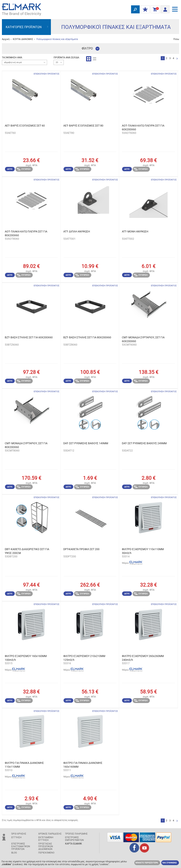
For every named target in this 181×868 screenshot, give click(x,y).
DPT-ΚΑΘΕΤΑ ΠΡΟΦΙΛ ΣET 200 (81, 549)
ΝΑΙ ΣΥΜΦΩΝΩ (170, 863)
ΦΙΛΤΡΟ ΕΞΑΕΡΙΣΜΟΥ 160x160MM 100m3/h (26, 658)
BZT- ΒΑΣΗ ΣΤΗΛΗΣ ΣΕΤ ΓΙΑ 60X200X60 (29, 337)
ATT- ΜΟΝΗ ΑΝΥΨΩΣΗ (135, 231)
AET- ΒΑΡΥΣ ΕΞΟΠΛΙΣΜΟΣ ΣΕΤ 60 (25, 126)
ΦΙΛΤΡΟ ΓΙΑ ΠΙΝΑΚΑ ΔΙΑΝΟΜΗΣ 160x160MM (83, 765)
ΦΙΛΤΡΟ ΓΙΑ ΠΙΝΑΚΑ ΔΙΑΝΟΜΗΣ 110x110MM (24, 765)
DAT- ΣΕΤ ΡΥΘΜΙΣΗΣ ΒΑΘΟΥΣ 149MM (86, 443)
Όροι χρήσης (19, 834)
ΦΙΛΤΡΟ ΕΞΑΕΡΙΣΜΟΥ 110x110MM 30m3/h (143, 551)
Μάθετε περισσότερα (147, 863)
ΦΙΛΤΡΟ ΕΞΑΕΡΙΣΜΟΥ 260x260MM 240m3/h (143, 658)
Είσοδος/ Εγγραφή (164, 9)
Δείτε (10, 169)
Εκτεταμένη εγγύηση (46, 839)
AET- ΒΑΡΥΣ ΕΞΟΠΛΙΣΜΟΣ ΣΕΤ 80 (83, 126)
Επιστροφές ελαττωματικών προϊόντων (21, 846)
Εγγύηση (16, 837)
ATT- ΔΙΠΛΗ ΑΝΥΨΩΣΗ (77, 231)
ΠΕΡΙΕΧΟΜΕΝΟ (46, 853)
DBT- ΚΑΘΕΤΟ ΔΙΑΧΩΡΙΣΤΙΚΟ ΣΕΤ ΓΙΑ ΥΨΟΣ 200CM (27, 551)
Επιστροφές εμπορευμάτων (74, 839)
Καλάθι (154, 10)
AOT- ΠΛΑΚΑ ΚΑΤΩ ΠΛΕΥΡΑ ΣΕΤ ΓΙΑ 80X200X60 (26, 233)
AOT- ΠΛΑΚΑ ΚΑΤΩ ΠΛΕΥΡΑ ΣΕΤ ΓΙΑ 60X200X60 (143, 127)
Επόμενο (177, 59)
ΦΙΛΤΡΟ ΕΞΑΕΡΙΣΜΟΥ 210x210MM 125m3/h (84, 658)
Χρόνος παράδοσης (50, 834)
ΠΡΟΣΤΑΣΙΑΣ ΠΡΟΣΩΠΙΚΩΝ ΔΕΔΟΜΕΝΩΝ (46, 846)
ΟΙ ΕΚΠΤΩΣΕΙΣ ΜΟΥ (144, 10)
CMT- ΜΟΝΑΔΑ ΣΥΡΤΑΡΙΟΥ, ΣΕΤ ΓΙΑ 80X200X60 (26, 445)
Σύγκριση (24, 169)
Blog (14, 853)
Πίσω (176, 39)
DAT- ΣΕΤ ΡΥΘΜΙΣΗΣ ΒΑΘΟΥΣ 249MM (144, 443)
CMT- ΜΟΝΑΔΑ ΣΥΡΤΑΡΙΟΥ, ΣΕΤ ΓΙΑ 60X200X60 (143, 339)
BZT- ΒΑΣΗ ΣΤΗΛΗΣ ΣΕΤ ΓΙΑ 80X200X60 (87, 337)
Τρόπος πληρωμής (76, 834)
